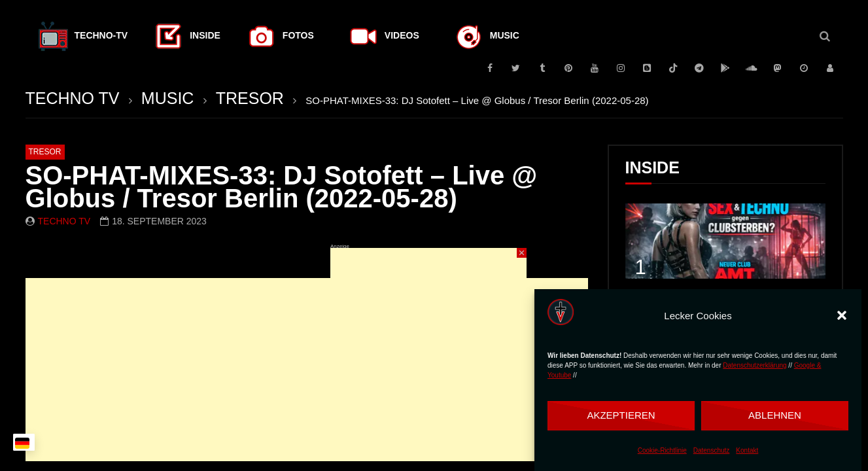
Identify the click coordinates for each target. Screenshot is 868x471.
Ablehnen (775, 415)
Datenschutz (712, 450)
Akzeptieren (621, 415)
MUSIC (168, 98)
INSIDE (652, 167)
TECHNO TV (73, 98)
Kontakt (747, 450)
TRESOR (250, 98)
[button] (842, 315)
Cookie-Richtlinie (662, 450)
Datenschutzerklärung (755, 365)
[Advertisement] (307, 370)
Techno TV (64, 221)
